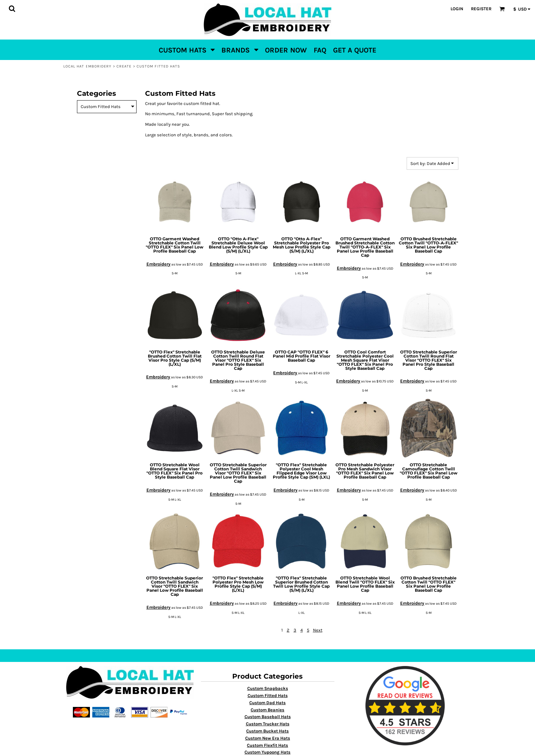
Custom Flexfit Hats (267, 745)
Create (124, 66)
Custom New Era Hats (268, 738)
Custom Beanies (267, 710)
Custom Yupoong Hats (267, 752)
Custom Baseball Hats (268, 717)
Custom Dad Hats (267, 703)
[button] (12, 9)
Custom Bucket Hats (267, 731)
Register (481, 9)
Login (457, 9)
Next (318, 630)
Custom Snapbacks (268, 688)
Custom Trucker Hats (268, 724)
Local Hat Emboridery (88, 66)
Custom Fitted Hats (268, 695)
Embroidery (159, 264)
